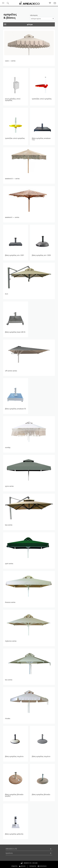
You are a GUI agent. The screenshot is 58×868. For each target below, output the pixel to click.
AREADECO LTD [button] (11, 849)
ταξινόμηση (34, 15)
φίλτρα (18, 24)
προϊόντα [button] (9, 853)
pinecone (23, 866)
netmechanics (43, 866)
